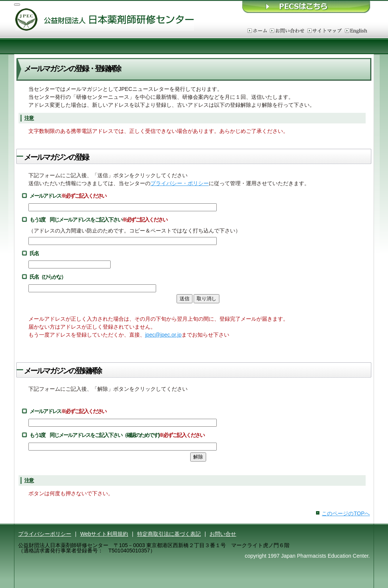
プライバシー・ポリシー (180, 183)
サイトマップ (325, 31)
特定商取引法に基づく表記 (169, 534)
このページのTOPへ (346, 513)
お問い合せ (223, 534)
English (356, 31)
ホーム (257, 31)
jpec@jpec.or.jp (163, 335)
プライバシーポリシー (45, 534)
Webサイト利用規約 (104, 534)
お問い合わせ (287, 31)
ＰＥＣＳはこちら (307, 7)
